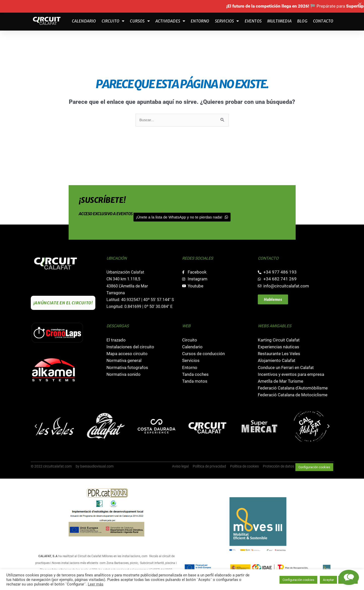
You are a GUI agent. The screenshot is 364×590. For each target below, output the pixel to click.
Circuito (113, 21)
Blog (302, 21)
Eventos (253, 21)
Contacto (323, 21)
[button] (36, 426)
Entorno (200, 21)
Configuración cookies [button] (314, 467)
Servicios (227, 21)
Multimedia (279, 21)
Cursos (140, 21)
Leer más (96, 584)
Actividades (170, 21)
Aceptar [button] (328, 580)
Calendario (84, 21)
